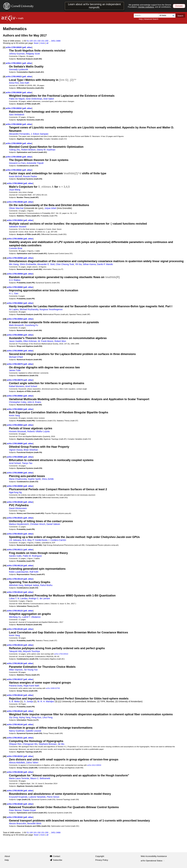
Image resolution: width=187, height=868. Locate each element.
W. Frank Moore (46, 341)
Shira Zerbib (48, 479)
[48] (5, 791)
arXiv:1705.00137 (15, 679)
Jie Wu (61, 744)
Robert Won (60, 341)
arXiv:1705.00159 (15, 791)
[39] (5, 645)
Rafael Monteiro (17, 386)
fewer (36, 43)
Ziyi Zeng (13, 717)
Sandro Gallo (15, 556)
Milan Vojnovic (16, 670)
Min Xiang (14, 264)
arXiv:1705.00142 (15, 695)
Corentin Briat (16, 248)
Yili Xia (78, 264)
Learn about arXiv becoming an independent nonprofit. (94, 6)
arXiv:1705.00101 (15, 518)
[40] (5, 663)
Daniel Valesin (53, 524)
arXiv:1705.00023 (14, 77)
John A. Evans (34, 402)
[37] (5, 611)
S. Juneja (28, 701)
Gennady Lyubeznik (18, 69)
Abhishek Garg (16, 585)
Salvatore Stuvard (18, 227)
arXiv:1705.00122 (15, 592)
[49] (5, 804)
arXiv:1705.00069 (15, 351)
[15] (5, 274)
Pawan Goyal (29, 810)
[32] (5, 534)
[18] (5, 319)
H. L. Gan (14, 293)
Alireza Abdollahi (17, 763)
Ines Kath (25, 83)
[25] (5, 425)
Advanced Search (151, 19)
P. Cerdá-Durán (40, 540)
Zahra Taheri (32, 763)
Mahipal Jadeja (32, 585)
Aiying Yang (25, 717)
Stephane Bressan (48, 744)
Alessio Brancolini (17, 823)
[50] (5, 817)
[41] (5, 679)
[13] (5, 239)
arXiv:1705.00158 (15, 772)
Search (180, 16)
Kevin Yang (14, 415)
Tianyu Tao (27, 463)
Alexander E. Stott (46, 264)
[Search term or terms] (147, 16)
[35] (5, 579)
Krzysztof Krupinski (18, 797)
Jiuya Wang (15, 190)
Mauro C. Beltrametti (40, 778)
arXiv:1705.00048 (15, 202)
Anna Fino (14, 83)
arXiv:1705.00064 (15, 319)
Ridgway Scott (33, 54)
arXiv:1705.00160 (15, 804)
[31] (5, 518)
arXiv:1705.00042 (14, 170)
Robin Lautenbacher (19, 572)
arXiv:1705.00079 (15, 380)
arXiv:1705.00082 (15, 396)
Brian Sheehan (31, 450)
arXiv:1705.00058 (15, 258)
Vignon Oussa (16, 450)
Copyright (100, 856)
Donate (179, 6)
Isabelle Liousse (33, 731)
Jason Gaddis (16, 341)
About (7, 856)
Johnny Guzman (17, 54)
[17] (5, 303)
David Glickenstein (18, 508)
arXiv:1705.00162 (15, 817)
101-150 (37, 41)
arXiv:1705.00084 (15, 425)
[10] (5, 183)
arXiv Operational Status (153, 861)
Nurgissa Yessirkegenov (51, 309)
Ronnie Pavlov (30, 176)
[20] (5, 351)
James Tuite (15, 370)
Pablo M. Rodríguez (32, 556)
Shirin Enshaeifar (28, 264)
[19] (5, 335)
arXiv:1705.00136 (15, 663)
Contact (57, 856)
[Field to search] (167, 16)
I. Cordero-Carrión (57, 540)
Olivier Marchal (16, 208)
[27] (5, 457)
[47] (5, 772)
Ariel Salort (49, 99)
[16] (5, 287)
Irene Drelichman (34, 99)
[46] (5, 756)
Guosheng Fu (31, 325)
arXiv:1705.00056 (15, 239)
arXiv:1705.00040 (14, 157)
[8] (4, 157)
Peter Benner (15, 810)
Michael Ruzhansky (29, 309)
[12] (5, 220)
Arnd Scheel (31, 386)
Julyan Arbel (50, 208)
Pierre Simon (53, 797)
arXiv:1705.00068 (15, 335)
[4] (4, 92)
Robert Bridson (28, 150)
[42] (5, 695)
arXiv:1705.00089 (15, 473)
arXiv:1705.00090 (15, 486)
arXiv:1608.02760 (53, 688)
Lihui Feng (48, 717)
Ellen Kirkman (30, 341)
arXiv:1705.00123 (15, 611)
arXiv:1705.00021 (14, 63)
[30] (5, 502)
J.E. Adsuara (15, 540)
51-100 (30, 41)
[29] (5, 486)
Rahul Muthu (46, 585)
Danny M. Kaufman (46, 150)
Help (141, 19)
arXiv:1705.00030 (14, 92)
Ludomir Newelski (37, 797)
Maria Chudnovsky (18, 479)
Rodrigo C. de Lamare (39, 598)
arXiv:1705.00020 (14, 47)
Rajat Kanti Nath (31, 686)
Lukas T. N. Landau (18, 598)
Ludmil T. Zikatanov (31, 617)
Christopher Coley (18, 402)
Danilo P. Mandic (105, 264)
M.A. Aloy (27, 540)
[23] (5, 396)
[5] (4, 108)
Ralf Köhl (34, 572)
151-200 (45, 41)
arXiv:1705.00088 (15, 457)
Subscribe (58, 860)
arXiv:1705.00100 (15, 502)
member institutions (146, 7)
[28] (5, 473)
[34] (5, 566)
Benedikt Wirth (34, 823)
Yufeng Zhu (14, 150)
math (21, 18)
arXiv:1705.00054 (15, 220)
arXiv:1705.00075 (15, 364)
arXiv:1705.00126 (15, 629)
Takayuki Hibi (15, 651)
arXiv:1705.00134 (15, 645)
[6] (4, 124)
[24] (5, 409)
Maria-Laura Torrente (19, 778)
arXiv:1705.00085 (15, 443)
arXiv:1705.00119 (15, 579)
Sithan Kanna (89, 264)
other (29, 47)
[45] (5, 738)
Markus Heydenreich (19, 524)
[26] (5, 443)
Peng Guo (36, 717)
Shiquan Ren (15, 744)
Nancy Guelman (17, 731)
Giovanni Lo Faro (17, 163)
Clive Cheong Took (65, 264)
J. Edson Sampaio (40, 134)
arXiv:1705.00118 (15, 566)
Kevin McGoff (15, 176)
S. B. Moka (14, 701)
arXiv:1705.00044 (15, 183)
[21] (5, 364)
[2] (4, 63)
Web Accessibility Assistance (154, 856)
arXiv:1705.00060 (15, 287)
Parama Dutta (16, 686)
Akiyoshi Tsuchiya (31, 651)
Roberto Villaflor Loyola (38, 431)
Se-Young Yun (31, 670)
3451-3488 (56, 41)
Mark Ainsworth (16, 325)
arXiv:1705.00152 (15, 756)
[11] (5, 202)
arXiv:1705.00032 (14, 108)
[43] (5, 711)
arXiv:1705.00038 (14, 124)
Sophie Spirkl (34, 479)
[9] (4, 170)
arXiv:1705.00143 (15, 711)
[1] (4, 47)
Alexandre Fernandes (19, 134)
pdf (24, 47)
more (43, 43)
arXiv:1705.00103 (15, 534)
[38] (5, 629)
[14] (5, 258)
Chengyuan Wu (30, 744)
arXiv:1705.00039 (14, 143)
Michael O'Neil (16, 357)
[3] (4, 77)
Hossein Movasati (17, 431)
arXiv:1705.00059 (15, 274)
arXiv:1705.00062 (15, 303)
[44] (5, 724)
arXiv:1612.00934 (94, 765)
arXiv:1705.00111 (15, 550)
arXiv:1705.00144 (15, 724)
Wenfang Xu (15, 617)
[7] (4, 143)
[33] (5, 550)
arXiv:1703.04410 (61, 654)
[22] (5, 380)
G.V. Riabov (15, 280)
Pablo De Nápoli (17, 99)
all (47, 43)
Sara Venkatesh (17, 115)
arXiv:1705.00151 (15, 738)
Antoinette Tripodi (35, 163)
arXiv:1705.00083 (15, 409)
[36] (5, 592)
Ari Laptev (14, 309)
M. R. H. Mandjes (46, 701)
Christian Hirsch (38, 524)
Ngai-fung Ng (15, 492)
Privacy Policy (102, 860)
